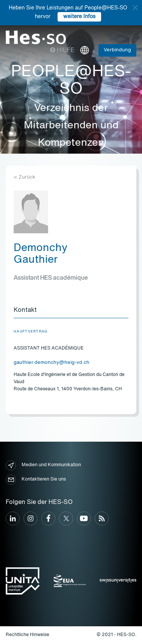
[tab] (71, 311)
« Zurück (24, 177)
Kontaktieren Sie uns (36, 480)
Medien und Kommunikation (43, 465)
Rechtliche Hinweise (27, 635)
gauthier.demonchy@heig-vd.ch (51, 363)
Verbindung (117, 50)
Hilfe (62, 51)
